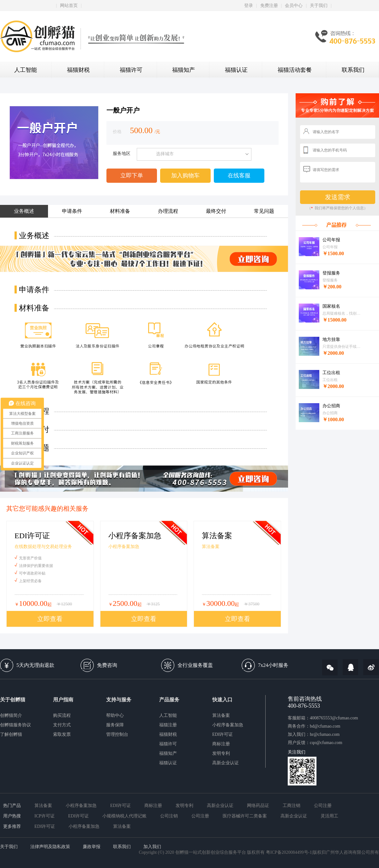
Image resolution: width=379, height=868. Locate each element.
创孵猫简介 (11, 715)
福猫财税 (78, 70)
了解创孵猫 (11, 734)
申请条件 (72, 211)
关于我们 (319, 6)
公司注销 (169, 816)
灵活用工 (329, 816)
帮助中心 (115, 715)
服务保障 (115, 725)
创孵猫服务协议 (15, 725)
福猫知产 (183, 70)
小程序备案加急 (228, 725)
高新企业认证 (226, 763)
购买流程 (62, 715)
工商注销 (292, 806)
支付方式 (62, 725)
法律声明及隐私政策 (50, 847)
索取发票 (62, 734)
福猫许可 (131, 70)
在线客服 (239, 175)
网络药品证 (258, 806)
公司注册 (323, 806)
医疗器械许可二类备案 (245, 816)
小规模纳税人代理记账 (124, 816)
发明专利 (221, 753)
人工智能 (26, 70)
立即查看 (50, 619)
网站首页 (69, 6)
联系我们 (353, 70)
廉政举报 (92, 847)
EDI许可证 (223, 734)
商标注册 (221, 744)
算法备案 (221, 715)
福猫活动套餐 (295, 70)
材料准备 (120, 211)
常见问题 (264, 211)
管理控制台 (117, 734)
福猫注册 (168, 725)
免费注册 (269, 6)
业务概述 (24, 211)
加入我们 (152, 847)
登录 (249, 6)
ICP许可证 (45, 816)
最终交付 (216, 211)
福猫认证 (236, 70)
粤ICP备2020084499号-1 (289, 852)
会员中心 (294, 6)
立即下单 (132, 175)
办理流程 (168, 211)
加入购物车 (185, 175)
